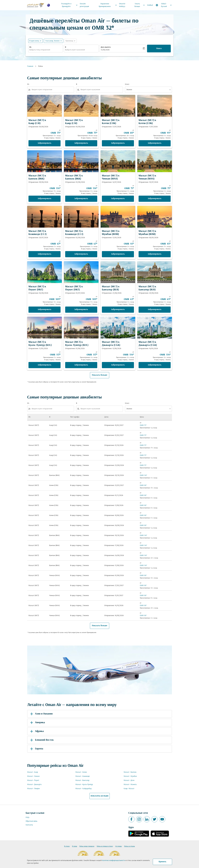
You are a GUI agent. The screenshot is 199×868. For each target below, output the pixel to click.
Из (30, 47)
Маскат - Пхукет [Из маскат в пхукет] (33, 780)
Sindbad (150, 5)
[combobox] (46, 50)
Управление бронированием (108, 5)
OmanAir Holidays (122, 5)
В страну (67, 846)
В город (75, 846)
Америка (37, 723)
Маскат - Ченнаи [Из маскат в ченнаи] (33, 776)
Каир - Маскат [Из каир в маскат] (129, 789)
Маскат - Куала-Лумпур (84, 784)
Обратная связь (31, 821)
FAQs (28, 817)
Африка (37, 731)
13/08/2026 (105, 50)
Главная (30, 66)
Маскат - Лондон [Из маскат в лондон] (33, 789)
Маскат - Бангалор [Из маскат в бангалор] (82, 780)
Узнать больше (140, 5)
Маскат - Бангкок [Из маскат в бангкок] (130, 772)
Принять (162, 862)
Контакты (29, 825)
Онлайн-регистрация (84, 5)
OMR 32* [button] (103, 28)
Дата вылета (106, 47)
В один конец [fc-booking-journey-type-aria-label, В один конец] (34, 41)
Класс (127, 84)
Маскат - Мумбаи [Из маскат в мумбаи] (130, 776)
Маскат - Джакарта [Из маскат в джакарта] (34, 784)
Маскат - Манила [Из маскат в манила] (130, 784)
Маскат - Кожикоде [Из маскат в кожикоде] (83, 776)
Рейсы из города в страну (105, 846)
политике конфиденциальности (113, 860)
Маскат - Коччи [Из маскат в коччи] (81, 772)
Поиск (159, 49)
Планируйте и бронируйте (70, 5)
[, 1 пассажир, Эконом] (52, 41)
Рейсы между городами (87, 846)
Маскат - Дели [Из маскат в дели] (129, 780)
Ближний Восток (41, 740)
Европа (36, 749)
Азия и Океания (41, 714)
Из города (119, 846)
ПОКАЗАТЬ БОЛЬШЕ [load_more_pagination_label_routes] (100, 796)
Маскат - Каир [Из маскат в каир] (33, 772)
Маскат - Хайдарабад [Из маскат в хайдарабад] (83, 789)
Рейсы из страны (130, 846)
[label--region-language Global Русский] (164, 5)
